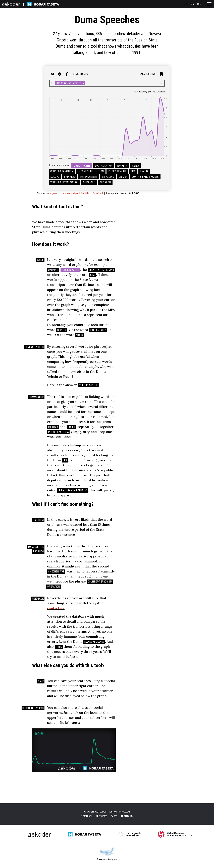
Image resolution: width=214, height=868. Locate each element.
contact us (56, 608)
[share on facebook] (67, 74)
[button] (83, 83)
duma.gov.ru (52, 193)
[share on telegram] (60, 74)
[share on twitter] (53, 74)
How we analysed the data (75, 193)
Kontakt (113, 812)
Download (98, 193)
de (186, 4)
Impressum (125, 812)
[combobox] (86, 83)
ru (199, 4)
